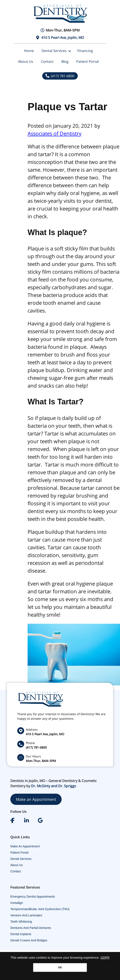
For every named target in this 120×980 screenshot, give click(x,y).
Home (29, 51)
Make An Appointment (25, 846)
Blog (65, 61)
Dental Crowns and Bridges (29, 940)
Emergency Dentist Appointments (33, 897)
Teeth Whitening (21, 922)
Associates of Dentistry (55, 133)
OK (60, 967)
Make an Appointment (36, 799)
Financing (85, 51)
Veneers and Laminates (26, 915)
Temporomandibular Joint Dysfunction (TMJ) (40, 909)
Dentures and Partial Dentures (31, 928)
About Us (26, 61)
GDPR (105, 958)
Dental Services (54, 51)
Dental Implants (21, 934)
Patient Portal (87, 61)
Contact (47, 61)
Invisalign (17, 903)
